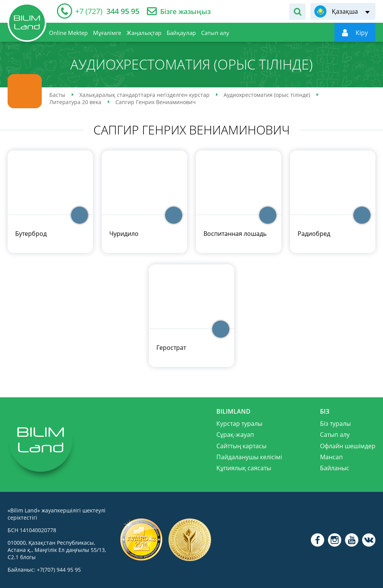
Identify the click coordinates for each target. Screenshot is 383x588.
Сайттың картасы (241, 446)
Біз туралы (335, 424)
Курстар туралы (239, 424)
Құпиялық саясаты (244, 468)
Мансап (331, 457)
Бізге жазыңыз (185, 12)
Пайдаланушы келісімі (249, 457)
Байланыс (335, 468)
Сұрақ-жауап (235, 435)
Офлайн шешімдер (348, 446)
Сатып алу (335, 435)
